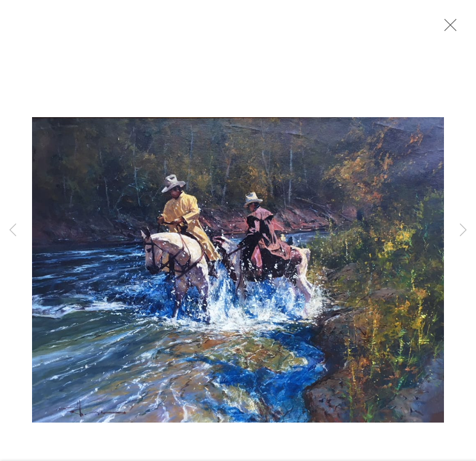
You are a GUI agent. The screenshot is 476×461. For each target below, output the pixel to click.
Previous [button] (13, 230)
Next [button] (463, 230)
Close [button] (447, 29)
